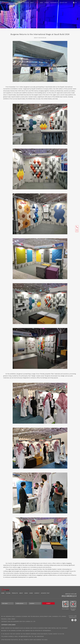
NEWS (37, 3)
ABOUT (32, 3)
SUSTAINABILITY (54, 3)
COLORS (20, 3)
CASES (41, 3)
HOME (15, 3)
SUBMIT (48, 603)
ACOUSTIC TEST (63, 3)
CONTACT (47, 3)
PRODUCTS (26, 3)
